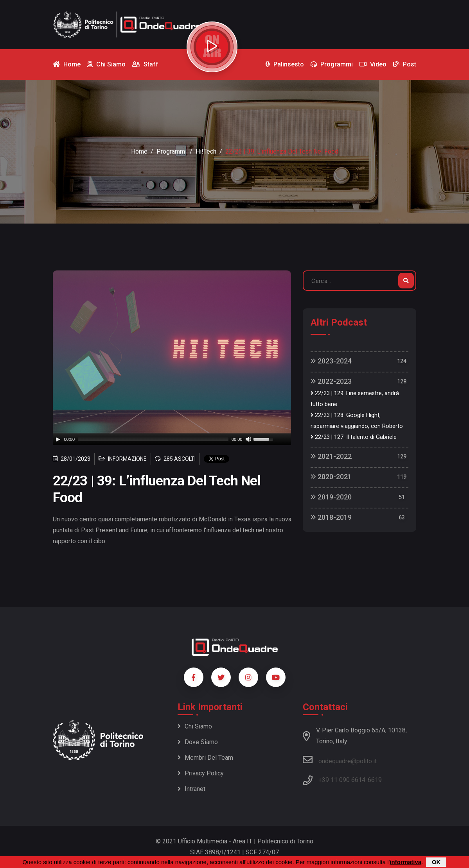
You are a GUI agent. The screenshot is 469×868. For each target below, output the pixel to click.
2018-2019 (331, 517)
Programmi (172, 151)
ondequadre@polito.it (340, 760)
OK (436, 862)
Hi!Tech (206, 151)
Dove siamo (198, 742)
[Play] (58, 439)
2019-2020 (331, 497)
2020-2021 (331, 477)
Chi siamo (195, 726)
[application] (172, 439)
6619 (375, 780)
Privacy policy (201, 773)
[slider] (153, 439)
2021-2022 (331, 456)
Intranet (191, 789)
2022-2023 (331, 381)
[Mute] (248, 439)
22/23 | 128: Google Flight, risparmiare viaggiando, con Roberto (357, 421)
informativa (405, 862)
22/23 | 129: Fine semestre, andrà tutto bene (355, 399)
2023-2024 (331, 361)
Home (139, 151)
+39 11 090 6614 (342, 780)
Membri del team (205, 758)
